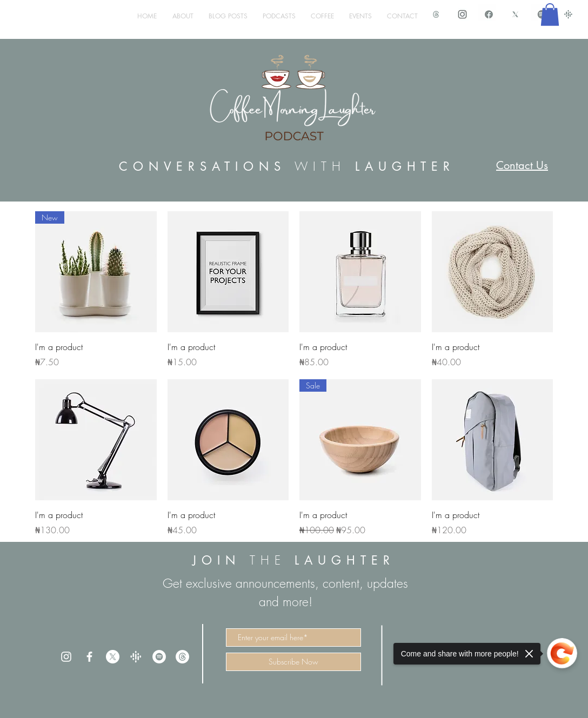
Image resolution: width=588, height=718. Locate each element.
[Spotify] (159, 657)
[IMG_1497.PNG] (489, 14)
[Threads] (182, 657)
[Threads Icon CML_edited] (436, 14)
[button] (550, 15)
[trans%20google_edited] (136, 657)
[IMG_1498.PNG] (462, 14)
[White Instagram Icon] (66, 657)
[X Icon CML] (515, 14)
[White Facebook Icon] (89, 657)
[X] (113, 657)
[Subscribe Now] (293, 662)
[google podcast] (568, 14)
